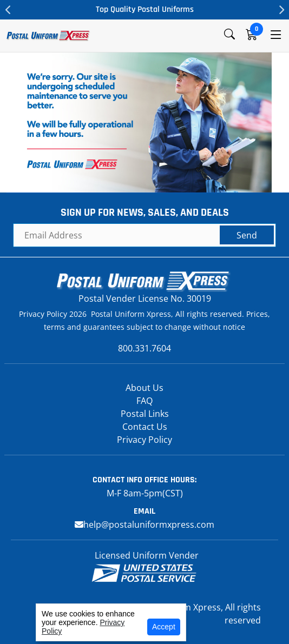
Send (247, 235)
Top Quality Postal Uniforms (145, 9)
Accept (164, 627)
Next (281, 10)
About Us (144, 388)
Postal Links (145, 414)
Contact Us (145, 427)
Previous (8, 10)
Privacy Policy (144, 440)
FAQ (144, 401)
